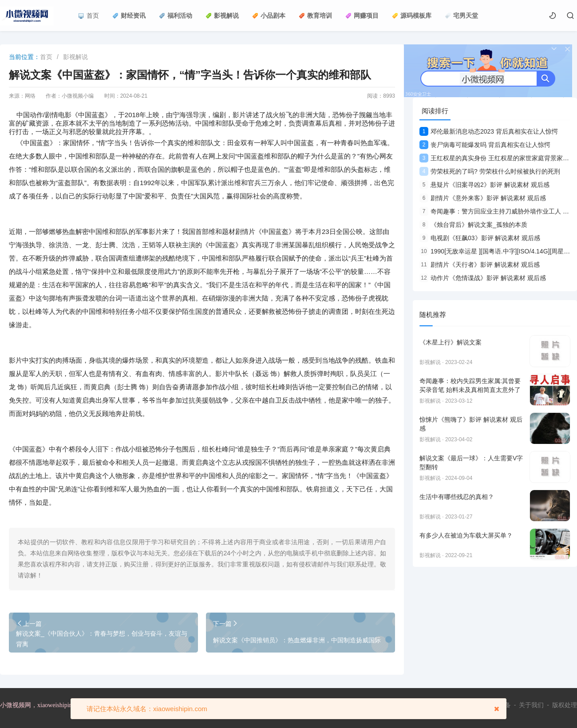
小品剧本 (269, 16)
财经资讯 (129, 16)
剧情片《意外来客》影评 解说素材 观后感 (483, 198)
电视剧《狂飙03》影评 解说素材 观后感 (480, 238)
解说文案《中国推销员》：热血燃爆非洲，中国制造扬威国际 (297, 640)
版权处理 (565, 705)
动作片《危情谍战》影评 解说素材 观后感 (483, 278)
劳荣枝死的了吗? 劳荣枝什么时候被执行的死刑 (490, 171)
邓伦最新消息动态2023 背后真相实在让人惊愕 (489, 131)
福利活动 (176, 16)
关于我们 (531, 705)
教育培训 (315, 16)
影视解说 (222, 16)
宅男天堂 (461, 16)
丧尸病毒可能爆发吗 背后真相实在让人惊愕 (485, 145)
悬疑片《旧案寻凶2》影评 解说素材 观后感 (484, 185)
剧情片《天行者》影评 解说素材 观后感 (480, 265)
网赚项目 (362, 16)
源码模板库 (412, 16)
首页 (89, 16)
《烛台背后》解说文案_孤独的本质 (473, 225)
